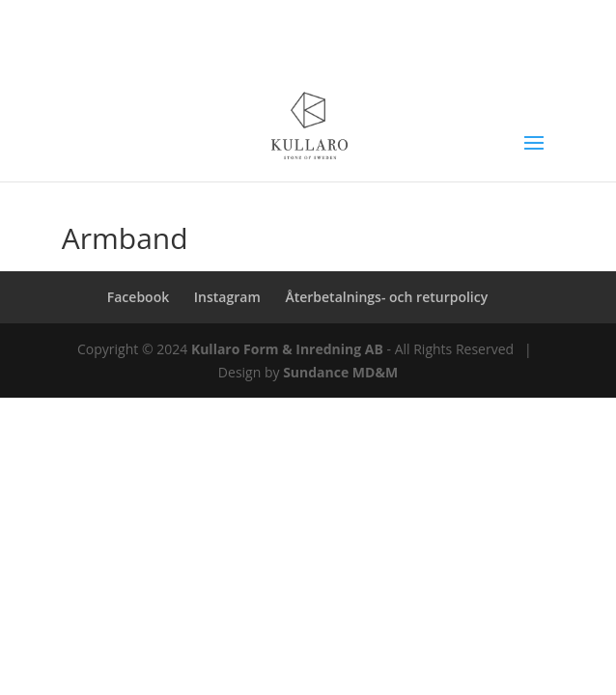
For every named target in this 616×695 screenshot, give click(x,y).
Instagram (227, 297)
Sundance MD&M (340, 372)
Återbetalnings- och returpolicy (386, 297)
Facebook (138, 297)
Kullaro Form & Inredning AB (287, 349)
